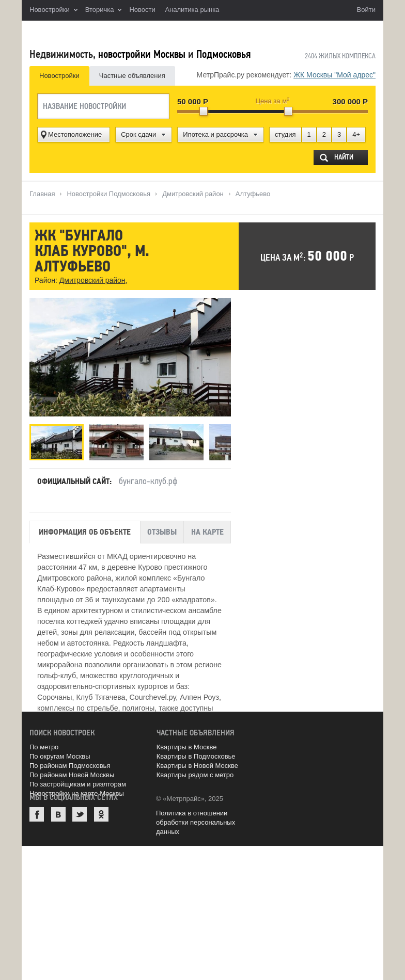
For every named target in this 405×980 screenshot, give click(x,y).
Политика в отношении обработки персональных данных (196, 822)
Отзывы (162, 532)
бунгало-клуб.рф (148, 481)
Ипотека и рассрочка (215, 134)
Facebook (37, 814)
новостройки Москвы (142, 54)
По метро (44, 747)
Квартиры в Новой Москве (197, 766)
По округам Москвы (60, 756)
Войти (366, 10)
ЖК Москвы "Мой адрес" (334, 75)
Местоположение (75, 134)
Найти (344, 157)
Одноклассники (101, 814)
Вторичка (104, 10)
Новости (142, 10)
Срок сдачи (138, 134)
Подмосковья (223, 54)
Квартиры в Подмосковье (196, 756)
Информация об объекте (85, 532)
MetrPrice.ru (84, 32)
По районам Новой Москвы (72, 775)
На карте (207, 532)
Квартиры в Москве (187, 747)
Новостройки (53, 10)
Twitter (80, 814)
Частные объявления (132, 76)
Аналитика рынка (192, 10)
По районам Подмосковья (70, 766)
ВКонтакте (58, 814)
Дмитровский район (92, 280)
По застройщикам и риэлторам (78, 784)
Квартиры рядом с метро (195, 775)
